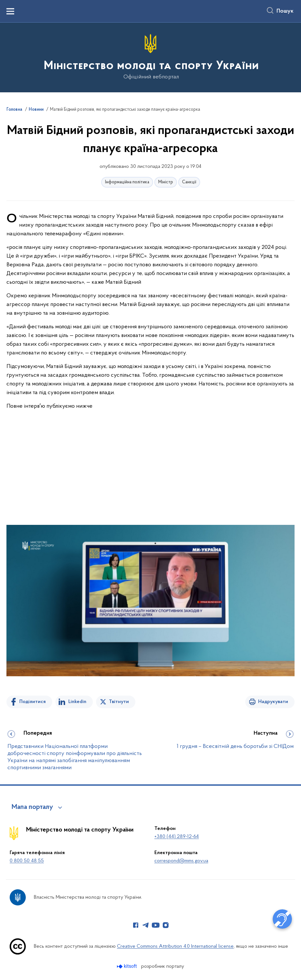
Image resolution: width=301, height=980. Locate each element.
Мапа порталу (32, 807)
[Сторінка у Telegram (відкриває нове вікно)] (146, 925)
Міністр (166, 182)
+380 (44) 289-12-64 (177, 837)
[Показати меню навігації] (10, 11)
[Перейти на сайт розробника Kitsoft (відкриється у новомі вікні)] (127, 966)
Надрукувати (273, 702)
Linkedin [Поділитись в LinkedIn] (77, 702)
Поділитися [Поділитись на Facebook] (33, 702)
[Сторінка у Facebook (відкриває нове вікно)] (136, 925)
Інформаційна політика (127, 182)
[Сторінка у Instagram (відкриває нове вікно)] (166, 925)
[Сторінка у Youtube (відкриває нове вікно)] (156, 925)
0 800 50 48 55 (27, 861)
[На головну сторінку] (151, 57)
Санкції (189, 182)
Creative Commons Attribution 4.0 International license (175, 946)
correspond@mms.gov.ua (181, 861)
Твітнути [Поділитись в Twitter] (119, 702)
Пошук (285, 11)
